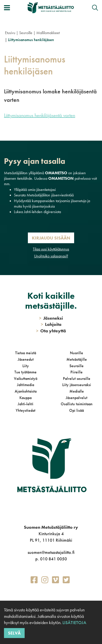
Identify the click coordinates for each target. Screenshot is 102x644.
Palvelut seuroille (77, 379)
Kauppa (25, 398)
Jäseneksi (51, 318)
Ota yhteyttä (51, 331)
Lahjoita (51, 324)
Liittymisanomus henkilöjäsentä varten (40, 115)
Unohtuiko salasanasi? (51, 256)
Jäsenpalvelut (76, 398)
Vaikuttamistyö (26, 379)
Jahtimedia (25, 385)
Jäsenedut (26, 359)
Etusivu (10, 33)
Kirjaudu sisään (51, 238)
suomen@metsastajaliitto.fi (51, 552)
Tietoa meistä (26, 353)
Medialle (77, 391)
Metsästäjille (77, 359)
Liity (26, 366)
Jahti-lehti (25, 404)
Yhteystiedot (25, 410)
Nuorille (76, 353)
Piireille (76, 372)
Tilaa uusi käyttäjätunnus (51, 249)
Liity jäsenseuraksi (77, 385)
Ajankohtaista (26, 391)
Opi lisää (76, 410)
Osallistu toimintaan (77, 404)
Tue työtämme (25, 372)
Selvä (14, 633)
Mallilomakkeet (48, 33)
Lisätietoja (74, 622)
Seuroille (26, 33)
